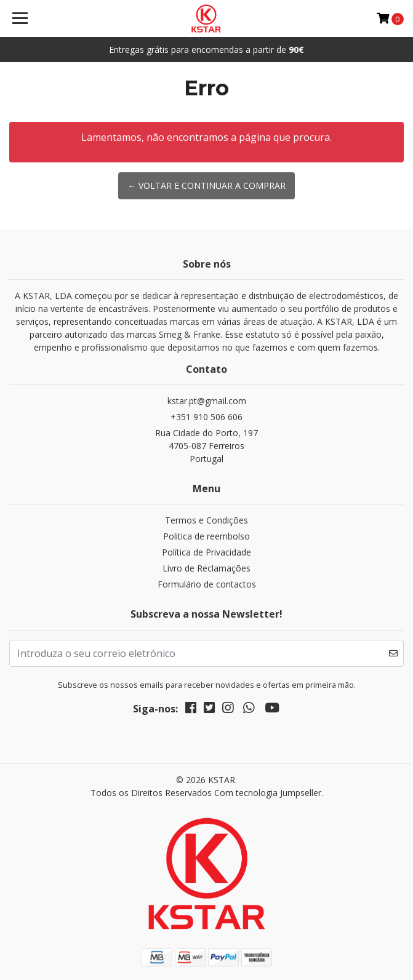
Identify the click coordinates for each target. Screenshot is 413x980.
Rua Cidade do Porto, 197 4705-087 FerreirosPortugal (206, 446)
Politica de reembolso (206, 536)
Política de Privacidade (206, 552)
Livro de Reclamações (206, 568)
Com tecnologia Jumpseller (268, 793)
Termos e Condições (206, 520)
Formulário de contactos (207, 584)
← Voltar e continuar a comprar (206, 185)
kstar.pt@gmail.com (207, 401)
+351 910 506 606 (206, 417)
